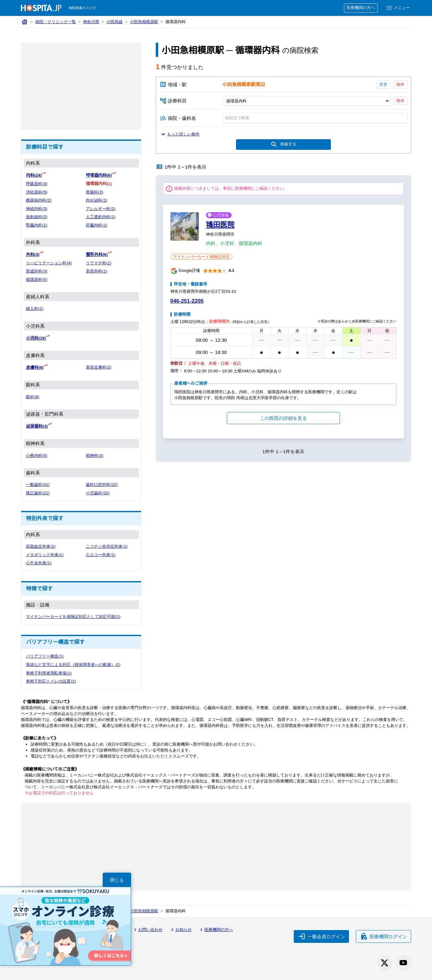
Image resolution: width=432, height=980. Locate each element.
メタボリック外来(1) (45, 555)
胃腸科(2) (94, 192)
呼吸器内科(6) (99, 175)
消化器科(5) (37, 192)
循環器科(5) (37, 279)
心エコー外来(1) (101, 555)
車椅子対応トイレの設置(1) (51, 681)
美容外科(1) (96, 271)
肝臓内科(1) (96, 225)
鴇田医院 (220, 225)
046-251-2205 (187, 301)
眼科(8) (32, 397)
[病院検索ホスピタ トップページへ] (41, 8)
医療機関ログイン (384, 936)
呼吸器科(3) (37, 184)
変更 (383, 84)
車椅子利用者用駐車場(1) (49, 673)
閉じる (117, 880)
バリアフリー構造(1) (45, 656)
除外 (400, 84)
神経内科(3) (37, 209)
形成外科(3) (37, 271)
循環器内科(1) (99, 184)
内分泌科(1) (96, 200)
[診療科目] (306, 101)
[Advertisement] (81, 86)
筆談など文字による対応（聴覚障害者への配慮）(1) (73, 665)
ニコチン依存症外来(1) (107, 546)
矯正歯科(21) (38, 493)
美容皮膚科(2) (98, 367)
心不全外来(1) (39, 563)
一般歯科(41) (38, 485)
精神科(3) (94, 456)
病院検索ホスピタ (82, 8)
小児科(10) (36, 338)
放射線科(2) (37, 217)
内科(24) (34, 175)
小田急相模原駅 (144, 22)
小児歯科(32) (98, 493)
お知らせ (180, 930)
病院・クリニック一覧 (56, 22)
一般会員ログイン (322, 936)
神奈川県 (91, 22)
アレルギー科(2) (101, 209)
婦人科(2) (34, 309)
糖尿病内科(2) (39, 200)
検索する (283, 145)
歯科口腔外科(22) (102, 485)
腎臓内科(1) (37, 225)
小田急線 (115, 22)
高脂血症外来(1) (41, 546)
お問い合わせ (147, 930)
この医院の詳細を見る (283, 418)
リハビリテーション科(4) (49, 263)
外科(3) (33, 255)
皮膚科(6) (35, 367)
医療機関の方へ (361, 8)
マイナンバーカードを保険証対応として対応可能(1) (73, 617)
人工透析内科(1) (101, 217)
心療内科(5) (37, 456)
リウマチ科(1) (98, 263)
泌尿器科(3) (37, 426)
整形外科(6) (97, 255)
